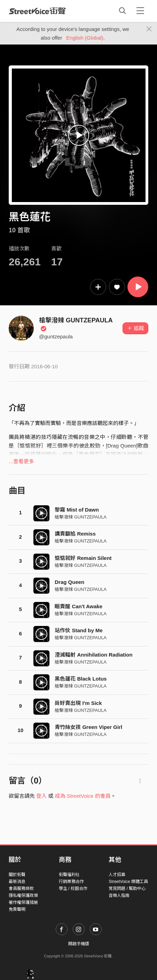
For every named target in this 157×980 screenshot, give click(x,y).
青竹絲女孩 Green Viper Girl (88, 727)
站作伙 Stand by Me (79, 630)
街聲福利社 (69, 875)
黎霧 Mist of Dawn (77, 510)
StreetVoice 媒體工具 (128, 882)
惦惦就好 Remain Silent (83, 558)
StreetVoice (37, 11)
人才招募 (117, 875)
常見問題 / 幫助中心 (127, 889)
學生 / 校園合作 (73, 889)
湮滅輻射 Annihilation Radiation (93, 655)
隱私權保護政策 (23, 895)
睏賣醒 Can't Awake (78, 606)
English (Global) (85, 38)
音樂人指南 (119, 895)
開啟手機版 (79, 944)
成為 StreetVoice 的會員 (83, 796)
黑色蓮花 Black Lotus (81, 679)
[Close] (149, 29)
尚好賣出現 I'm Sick (78, 703)
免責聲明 (17, 909)
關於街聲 (17, 875)
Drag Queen (69, 582)
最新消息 (17, 882)
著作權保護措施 (23, 902)
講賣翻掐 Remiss (75, 534)
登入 (41, 796)
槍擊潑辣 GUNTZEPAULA (81, 517)
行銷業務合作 (71, 882)
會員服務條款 (21, 889)
